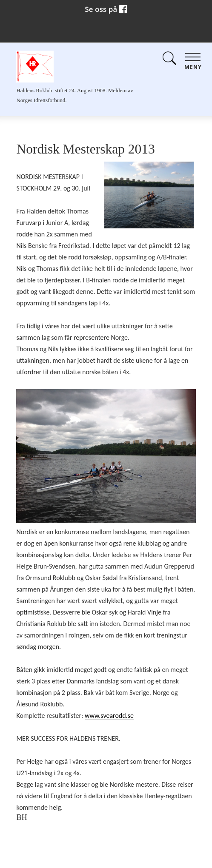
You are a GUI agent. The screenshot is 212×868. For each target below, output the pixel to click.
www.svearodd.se (109, 716)
